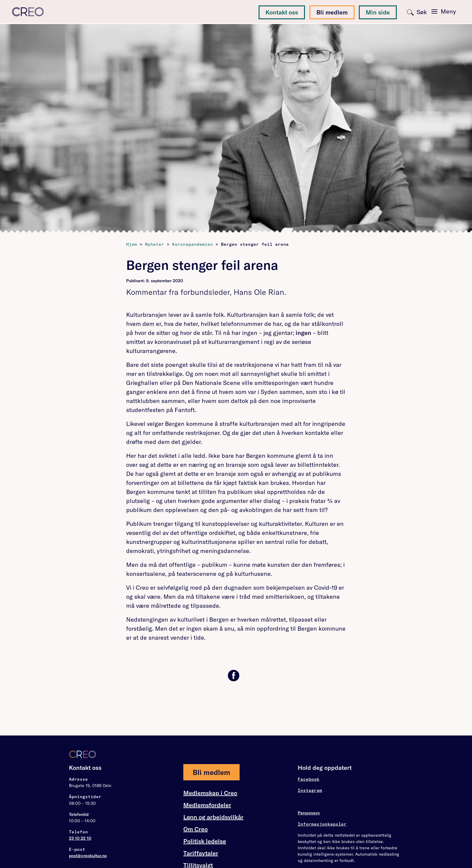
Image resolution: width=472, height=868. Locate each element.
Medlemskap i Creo (210, 793)
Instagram (310, 790)
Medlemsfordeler (207, 805)
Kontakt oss (282, 12)
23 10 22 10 (80, 838)
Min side (378, 12)
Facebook (309, 779)
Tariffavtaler (201, 853)
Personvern (309, 813)
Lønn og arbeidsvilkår (213, 817)
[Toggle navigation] (444, 11)
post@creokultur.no (88, 856)
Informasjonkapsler (322, 824)
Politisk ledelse (205, 841)
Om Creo (196, 829)
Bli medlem (332, 12)
